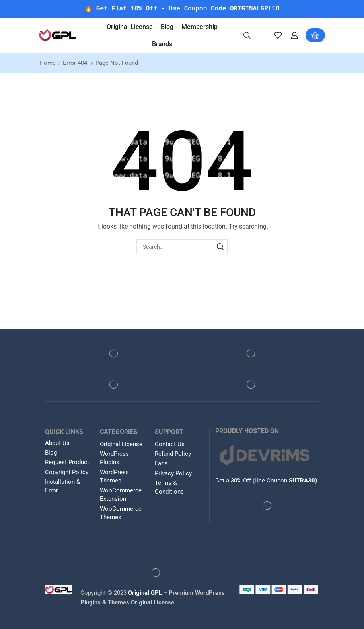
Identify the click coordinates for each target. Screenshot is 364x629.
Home (48, 63)
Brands (162, 44)
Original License (130, 27)
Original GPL (145, 593)
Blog (167, 27)
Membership (200, 27)
